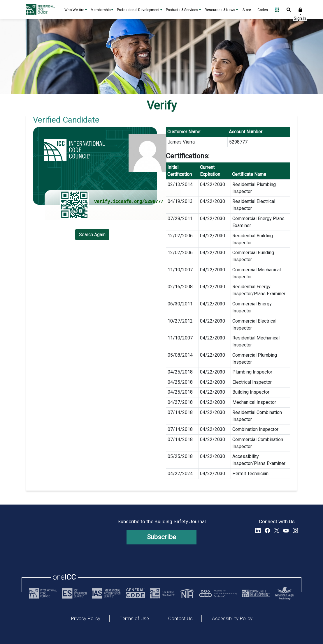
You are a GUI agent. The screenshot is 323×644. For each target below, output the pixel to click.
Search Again (92, 235)
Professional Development (138, 10)
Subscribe (162, 537)
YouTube (286, 530)
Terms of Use (134, 619)
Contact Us (180, 619)
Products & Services (182, 10)
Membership (101, 10)
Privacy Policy (86, 619)
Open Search (289, 10)
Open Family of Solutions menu (277, 10)
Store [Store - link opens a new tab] (247, 10)
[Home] (42, 10)
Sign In (300, 10)
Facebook (267, 530)
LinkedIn (258, 530)
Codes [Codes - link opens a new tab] (263, 10)
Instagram (295, 530)
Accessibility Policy (232, 619)
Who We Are (74, 10)
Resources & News (220, 10)
